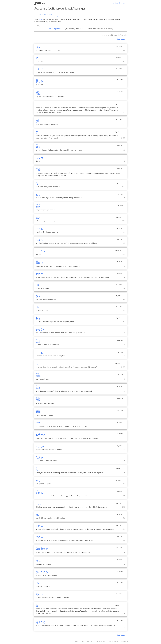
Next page (121, 39)
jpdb (38, 3)
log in (40, 19)
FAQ (83, 642)
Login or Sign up (119, 3)
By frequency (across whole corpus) (100, 29)
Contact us (91, 642)
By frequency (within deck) (74, 29)
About (77, 642)
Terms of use (113, 642)
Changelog (124, 642)
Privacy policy (102, 642)
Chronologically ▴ (54, 29)
